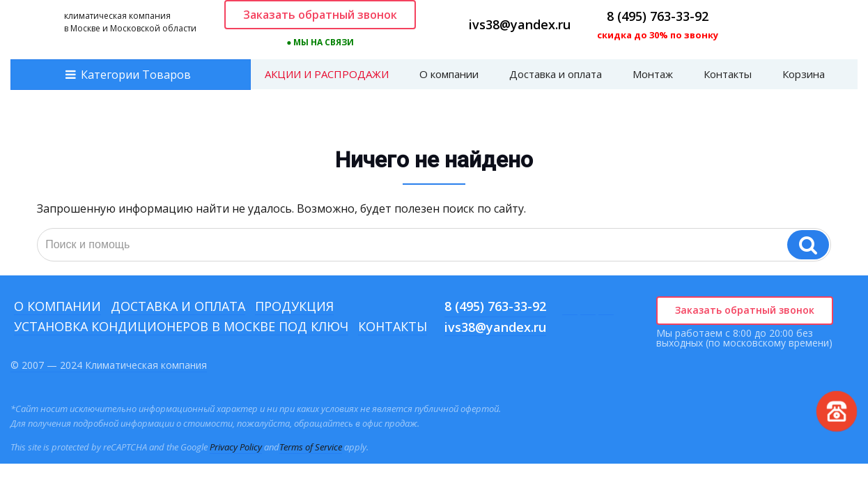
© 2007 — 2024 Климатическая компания (109, 365)
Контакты (728, 74)
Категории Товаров (136, 75)
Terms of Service (311, 447)
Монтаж (653, 74)
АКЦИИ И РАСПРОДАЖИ (327, 74)
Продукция (294, 306)
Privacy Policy (236, 447)
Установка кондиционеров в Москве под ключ (181, 326)
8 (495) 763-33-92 (658, 16)
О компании (449, 74)
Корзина (804, 74)
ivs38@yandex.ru (520, 24)
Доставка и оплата (556, 74)
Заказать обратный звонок (320, 15)
